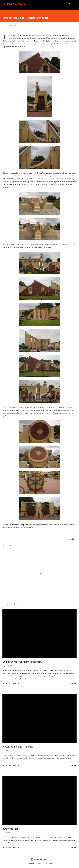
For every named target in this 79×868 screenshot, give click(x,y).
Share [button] (72, 539)
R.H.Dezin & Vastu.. (14, 4)
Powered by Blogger (39, 859)
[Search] (70, 4)
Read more (72, 684)
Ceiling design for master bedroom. (22, 662)
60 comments (14, 684)
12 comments (14, 766)
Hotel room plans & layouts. (18, 747)
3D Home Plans (11, 829)
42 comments (14, 848)
